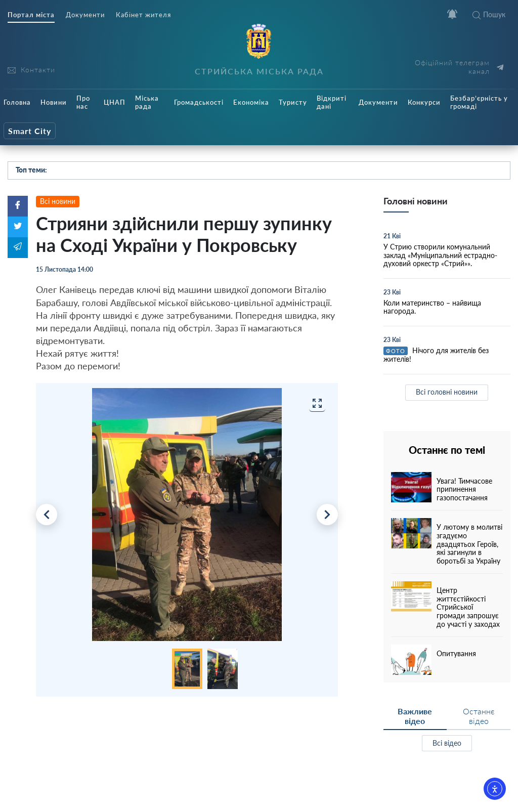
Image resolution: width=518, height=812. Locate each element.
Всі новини (58, 201)
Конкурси (424, 102)
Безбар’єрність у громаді (479, 102)
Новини (54, 102)
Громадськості (199, 102)
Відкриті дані (332, 102)
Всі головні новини (447, 392)
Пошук (489, 14)
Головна (17, 102)
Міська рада (147, 102)
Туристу (293, 102)
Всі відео (447, 743)
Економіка (251, 102)
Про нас (83, 102)
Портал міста (31, 15)
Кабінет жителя (143, 15)
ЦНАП (115, 102)
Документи (85, 15)
